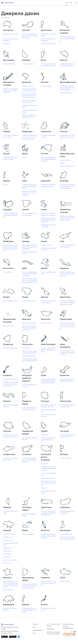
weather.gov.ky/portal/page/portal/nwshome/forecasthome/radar (67, 218)
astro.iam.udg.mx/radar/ (29, 323)
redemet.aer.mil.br (28, 86)
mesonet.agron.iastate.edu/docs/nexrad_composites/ (48, 483)
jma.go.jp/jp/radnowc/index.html (48, 609)
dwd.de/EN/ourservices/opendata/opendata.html (30, 360)
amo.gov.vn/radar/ (46, 86)
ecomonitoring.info (9, 534)
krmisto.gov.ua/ (8, 537)
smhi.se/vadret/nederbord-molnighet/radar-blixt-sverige (29, 610)
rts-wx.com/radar (8, 326)
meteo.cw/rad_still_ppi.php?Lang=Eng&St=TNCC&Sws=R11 (67, 274)
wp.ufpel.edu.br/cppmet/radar (29, 111)
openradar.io (7, 44)
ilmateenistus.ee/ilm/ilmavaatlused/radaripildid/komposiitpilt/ (48, 159)
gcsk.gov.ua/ (7, 563)
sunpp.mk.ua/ (7, 554)
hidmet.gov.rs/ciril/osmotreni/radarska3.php (48, 439)
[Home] (7, 3)
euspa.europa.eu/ (65, 160)
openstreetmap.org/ (66, 93)
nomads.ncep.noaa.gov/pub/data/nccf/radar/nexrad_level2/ (48, 469)
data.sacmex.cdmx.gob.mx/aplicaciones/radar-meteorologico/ (29, 328)
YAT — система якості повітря (54, 625)
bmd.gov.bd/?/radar (9, 64)
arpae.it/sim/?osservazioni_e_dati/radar (48, 226)
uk (67, 3)
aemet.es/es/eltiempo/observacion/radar (29, 214)
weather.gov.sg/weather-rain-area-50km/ (67, 436)
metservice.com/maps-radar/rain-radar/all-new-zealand (48, 350)
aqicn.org (49, 245)
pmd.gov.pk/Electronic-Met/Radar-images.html (67, 380)
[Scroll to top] (75, 633)
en (71, 3)
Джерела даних (38, 630)
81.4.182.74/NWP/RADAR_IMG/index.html (67, 246)
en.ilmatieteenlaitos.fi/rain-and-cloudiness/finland (67, 539)
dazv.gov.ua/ (7, 557)
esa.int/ (62, 163)
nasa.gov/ (44, 488)
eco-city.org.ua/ (8, 540)
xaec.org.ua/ (7, 560)
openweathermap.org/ (48, 478)
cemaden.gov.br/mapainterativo (30, 106)
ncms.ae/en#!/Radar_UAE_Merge (29, 386)
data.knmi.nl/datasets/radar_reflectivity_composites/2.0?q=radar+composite (67, 326)
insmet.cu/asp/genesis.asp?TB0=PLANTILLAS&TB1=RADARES (29, 274)
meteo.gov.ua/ (7, 551)
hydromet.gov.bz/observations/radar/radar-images (48, 66)
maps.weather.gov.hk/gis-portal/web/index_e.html (67, 137)
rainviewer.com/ (8, 548)
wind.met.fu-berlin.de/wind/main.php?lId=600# (29, 352)
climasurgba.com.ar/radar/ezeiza (48, 35)
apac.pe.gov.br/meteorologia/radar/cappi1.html (29, 116)
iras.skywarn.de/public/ (29, 356)
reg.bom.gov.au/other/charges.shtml (11, 40)
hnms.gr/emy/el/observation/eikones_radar (11, 158)
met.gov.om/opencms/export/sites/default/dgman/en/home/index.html (48, 381)
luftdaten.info (26, 348)
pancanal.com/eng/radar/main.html (11, 406)
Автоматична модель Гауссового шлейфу (54, 633)
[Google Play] (13, 637)
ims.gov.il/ (6, 185)
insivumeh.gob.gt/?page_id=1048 (48, 136)
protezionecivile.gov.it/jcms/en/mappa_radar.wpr (48, 214)
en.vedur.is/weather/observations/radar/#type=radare (10, 215)
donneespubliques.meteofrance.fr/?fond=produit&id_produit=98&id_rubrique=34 (11, 584)
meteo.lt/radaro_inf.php (29, 301)
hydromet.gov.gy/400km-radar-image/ (11, 136)
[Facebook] (19, 637)
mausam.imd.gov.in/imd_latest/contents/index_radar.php (29, 186)
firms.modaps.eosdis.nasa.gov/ (48, 492)
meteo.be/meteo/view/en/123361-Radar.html (67, 65)
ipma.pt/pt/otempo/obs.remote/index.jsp (67, 406)
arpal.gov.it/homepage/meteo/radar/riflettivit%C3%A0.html (48, 220)
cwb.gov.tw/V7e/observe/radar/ (11, 512)
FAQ (34, 633)
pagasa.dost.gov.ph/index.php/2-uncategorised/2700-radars (48, 536)
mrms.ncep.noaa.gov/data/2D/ (48, 474)
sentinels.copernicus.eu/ (67, 166)
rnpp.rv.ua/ (14, 560)
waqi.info (44, 245)
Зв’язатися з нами (68, 624)
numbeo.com (45, 435)
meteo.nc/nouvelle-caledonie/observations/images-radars (67, 353)
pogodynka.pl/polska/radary (48, 411)
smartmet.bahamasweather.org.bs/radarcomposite (67, 39)
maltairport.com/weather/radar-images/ (48, 302)
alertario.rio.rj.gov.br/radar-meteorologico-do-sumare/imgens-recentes (29, 96)
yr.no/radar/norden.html (10, 379)
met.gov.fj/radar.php (28, 534)
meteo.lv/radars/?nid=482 (10, 302)
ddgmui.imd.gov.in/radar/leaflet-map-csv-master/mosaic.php (29, 193)
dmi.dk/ (24, 157)
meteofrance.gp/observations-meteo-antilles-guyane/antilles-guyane (30, 137)
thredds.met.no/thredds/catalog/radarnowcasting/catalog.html (11, 384)
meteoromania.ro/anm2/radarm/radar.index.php (10, 436)
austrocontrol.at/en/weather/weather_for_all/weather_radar (29, 36)
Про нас (35, 624)
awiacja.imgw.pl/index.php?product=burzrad (48, 406)
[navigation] (76, 3)
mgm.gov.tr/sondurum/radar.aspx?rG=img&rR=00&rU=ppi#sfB (48, 513)
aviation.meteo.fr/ (8, 590)
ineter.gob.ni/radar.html (10, 348)
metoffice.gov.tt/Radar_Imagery (29, 515)
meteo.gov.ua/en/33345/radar (10, 544)
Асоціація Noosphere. (12, 631)
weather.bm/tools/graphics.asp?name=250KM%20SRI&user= (11, 91)
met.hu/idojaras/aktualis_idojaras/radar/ (67, 512)
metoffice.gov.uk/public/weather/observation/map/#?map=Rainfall (67, 88)
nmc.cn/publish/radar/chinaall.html (48, 249)
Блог (34, 627)
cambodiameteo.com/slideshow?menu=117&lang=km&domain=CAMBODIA (10, 248)
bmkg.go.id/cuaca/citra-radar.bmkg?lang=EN (48, 186)
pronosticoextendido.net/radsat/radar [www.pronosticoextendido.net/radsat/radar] (48, 40)
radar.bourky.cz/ (65, 581)
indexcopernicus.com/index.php (48, 416)
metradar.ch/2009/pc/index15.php (10, 609)
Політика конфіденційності (68, 627)
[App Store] (4, 637)
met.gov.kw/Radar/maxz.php (48, 273)
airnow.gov (44, 464)
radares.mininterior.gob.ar (48, 45)
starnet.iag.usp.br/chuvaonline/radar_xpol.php (29, 90)
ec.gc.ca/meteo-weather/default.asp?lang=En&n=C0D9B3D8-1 (30, 247)
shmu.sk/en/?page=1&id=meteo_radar (10, 459)
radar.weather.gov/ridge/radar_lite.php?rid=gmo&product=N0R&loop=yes (30, 281)
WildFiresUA (51, 629)
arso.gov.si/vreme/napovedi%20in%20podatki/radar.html (29, 460)
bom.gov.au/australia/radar (10, 35)
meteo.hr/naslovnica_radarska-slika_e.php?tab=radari (48, 583)
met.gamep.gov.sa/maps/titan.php (29, 439)
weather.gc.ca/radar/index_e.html (30, 253)
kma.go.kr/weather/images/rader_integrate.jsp (29, 409)
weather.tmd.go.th (66, 458)
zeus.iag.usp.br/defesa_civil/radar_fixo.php (29, 101)
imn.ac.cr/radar (7, 272)
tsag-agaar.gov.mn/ (47, 323)
